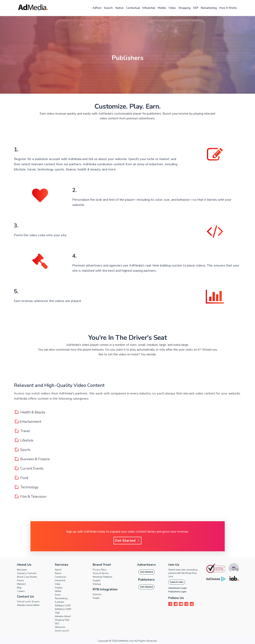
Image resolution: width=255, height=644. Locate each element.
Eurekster (59, 602)
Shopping (184, 8)
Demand (97, 594)
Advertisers (146, 565)
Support (97, 581)
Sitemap (97, 584)
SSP (196, 8)
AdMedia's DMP (63, 609)
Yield (57, 613)
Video (172, 8)
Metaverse (60, 627)
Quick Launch (62, 631)
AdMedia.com (126, 641)
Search (108, 8)
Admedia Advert (63, 616)
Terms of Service (101, 573)
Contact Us (25, 597)
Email (58, 595)
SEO (57, 624)
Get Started (127, 541)
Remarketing (209, 8)
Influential (149, 8)
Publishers (146, 580)
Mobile (162, 8)
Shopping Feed (62, 620)
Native (119, 8)
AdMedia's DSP (63, 606)
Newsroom (22, 570)
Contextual (133, 8)
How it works (228, 8)
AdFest (97, 8)
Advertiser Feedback (102, 577)
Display (59, 588)
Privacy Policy (100, 570)
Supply (96, 598)
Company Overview (27, 573)
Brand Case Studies (27, 577)
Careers (21, 591)
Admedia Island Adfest (28, 605)
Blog (19, 588)
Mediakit (21, 584)
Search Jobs (177, 582)
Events (20, 581)
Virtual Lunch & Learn (28, 602)
